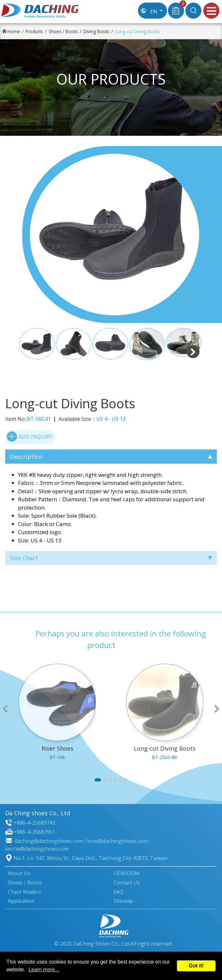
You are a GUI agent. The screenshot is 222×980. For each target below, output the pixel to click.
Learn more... (44, 970)
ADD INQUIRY (29, 437)
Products (34, 31)
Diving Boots (96, 31)
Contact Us (127, 883)
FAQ (118, 892)
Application (21, 901)
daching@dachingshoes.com (49, 841)
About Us (19, 873)
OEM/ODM (127, 873)
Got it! (196, 966)
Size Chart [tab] (111, 558)
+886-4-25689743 (34, 823)
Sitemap (123, 901)
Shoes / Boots (63, 31)
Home (14, 31)
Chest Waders (24, 892)
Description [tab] (111, 457)
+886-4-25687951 (34, 832)
